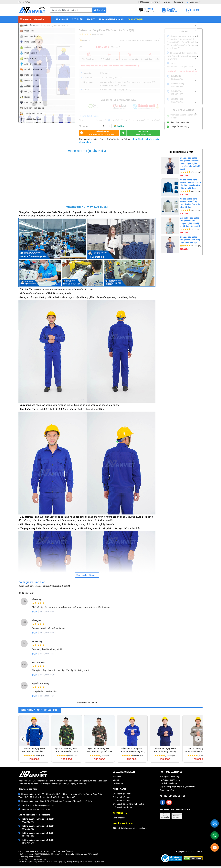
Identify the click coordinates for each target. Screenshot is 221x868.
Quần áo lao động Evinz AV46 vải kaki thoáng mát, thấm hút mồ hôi (132, 750)
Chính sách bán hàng (150, 2)
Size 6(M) (115, 120)
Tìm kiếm (101, 10)
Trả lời (34, 612)
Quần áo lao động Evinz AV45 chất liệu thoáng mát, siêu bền (198, 750)
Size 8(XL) (141, 120)
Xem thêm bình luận (87, 703)
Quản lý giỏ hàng (167, 790)
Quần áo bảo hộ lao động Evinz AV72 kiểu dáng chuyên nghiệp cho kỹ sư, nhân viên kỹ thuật (190, 163)
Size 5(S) (102, 120)
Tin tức (91, 19)
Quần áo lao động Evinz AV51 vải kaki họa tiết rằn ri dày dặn (99, 750)
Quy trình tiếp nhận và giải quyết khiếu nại (178, 787)
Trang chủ (62, 19)
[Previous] (23, 739)
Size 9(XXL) (155, 120)
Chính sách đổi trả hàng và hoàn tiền (129, 804)
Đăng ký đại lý (136, 19)
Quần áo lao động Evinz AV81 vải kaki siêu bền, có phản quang (34, 750)
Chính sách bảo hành (122, 797)
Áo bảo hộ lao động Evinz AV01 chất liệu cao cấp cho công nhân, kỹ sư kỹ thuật (190, 203)
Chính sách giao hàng (122, 794)
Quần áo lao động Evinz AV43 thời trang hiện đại (165, 750)
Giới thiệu (77, 19)
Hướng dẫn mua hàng (111, 19)
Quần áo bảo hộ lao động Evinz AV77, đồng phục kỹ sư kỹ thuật (190, 240)
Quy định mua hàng (168, 783)
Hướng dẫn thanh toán (170, 780)
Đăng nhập (194, 2)
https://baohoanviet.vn (40, 809)
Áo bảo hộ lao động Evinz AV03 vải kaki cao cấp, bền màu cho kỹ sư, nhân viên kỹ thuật (190, 184)
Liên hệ (167, 2)
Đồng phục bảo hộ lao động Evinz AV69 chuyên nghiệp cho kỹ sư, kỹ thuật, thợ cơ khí (190, 222)
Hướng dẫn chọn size (89, 116)
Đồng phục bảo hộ (38, 25)
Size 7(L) (128, 120)
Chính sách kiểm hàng (122, 807)
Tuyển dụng (179, 2)
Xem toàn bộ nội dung (86, 575)
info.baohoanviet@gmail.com (41, 805)
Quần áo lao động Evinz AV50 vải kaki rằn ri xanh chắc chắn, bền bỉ (67, 750)
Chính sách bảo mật (121, 801)
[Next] (198, 739)
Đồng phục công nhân (58, 25)
